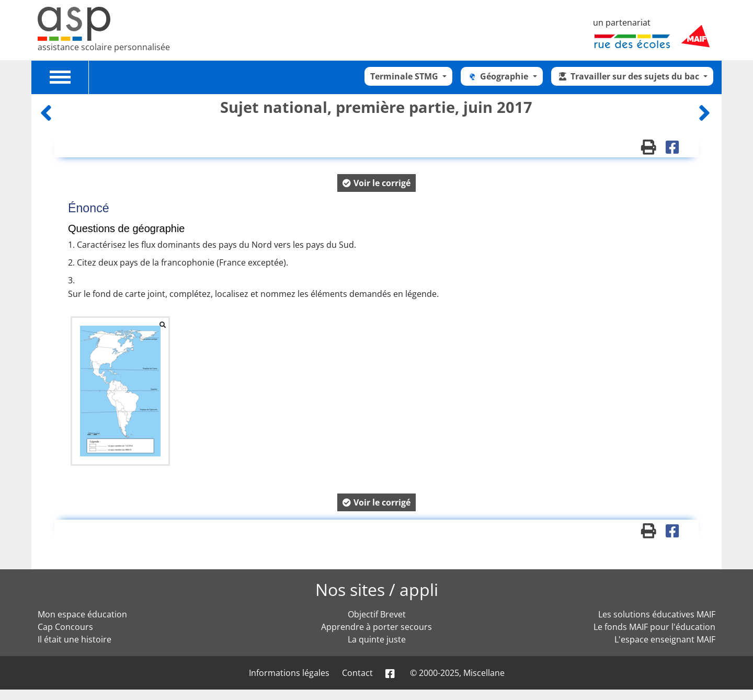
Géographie (498, 76)
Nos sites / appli (377, 589)
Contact (357, 673)
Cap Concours (65, 627)
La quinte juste (377, 639)
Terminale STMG (405, 76)
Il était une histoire (75, 639)
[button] (376, 183)
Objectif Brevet (377, 614)
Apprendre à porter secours (376, 627)
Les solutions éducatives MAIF (657, 614)
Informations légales (289, 673)
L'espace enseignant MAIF (665, 639)
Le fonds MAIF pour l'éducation (654, 627)
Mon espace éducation (82, 614)
